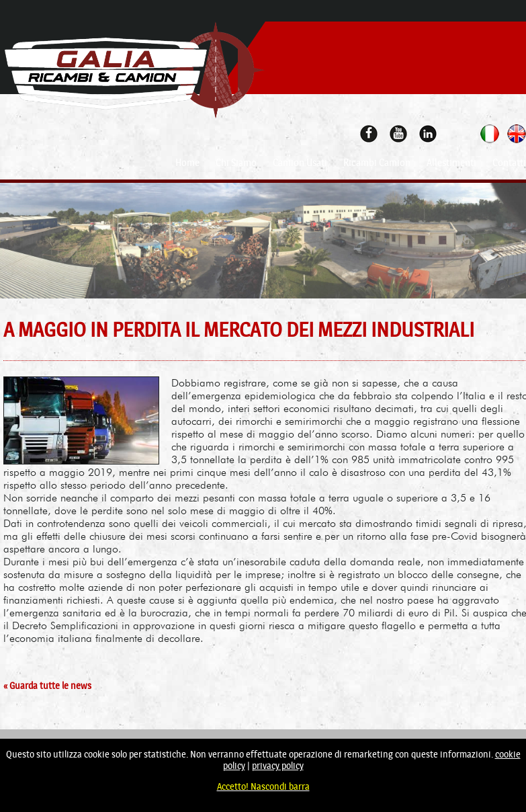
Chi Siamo (236, 163)
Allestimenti (451, 163)
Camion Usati (300, 163)
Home (187, 163)
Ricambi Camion (377, 163)
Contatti (509, 163)
